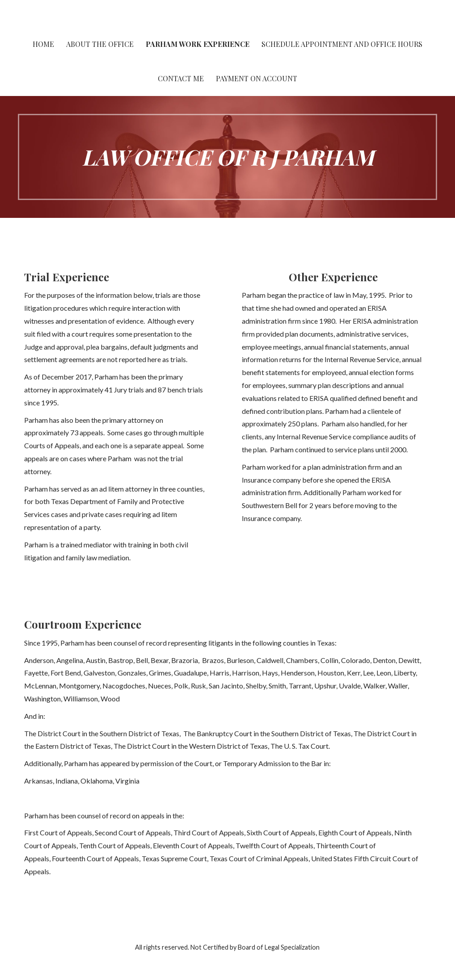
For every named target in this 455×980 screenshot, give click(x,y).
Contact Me (181, 78)
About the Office (100, 44)
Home (43, 44)
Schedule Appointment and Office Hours (342, 44)
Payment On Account (257, 78)
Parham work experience (198, 44)
